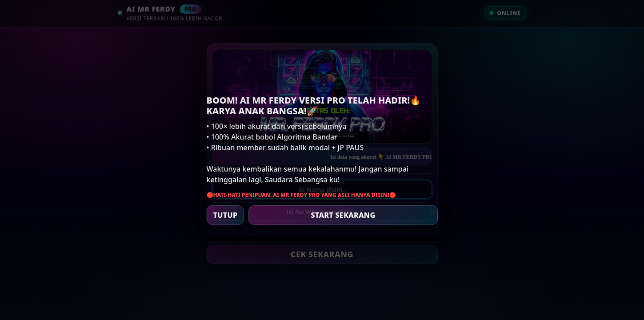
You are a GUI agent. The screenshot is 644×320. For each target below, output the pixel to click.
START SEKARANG (343, 215)
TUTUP (226, 215)
